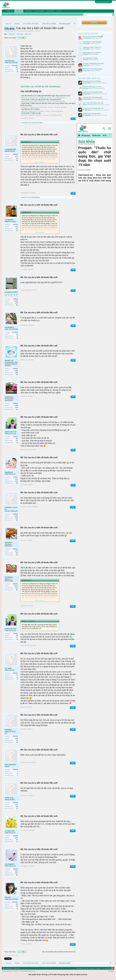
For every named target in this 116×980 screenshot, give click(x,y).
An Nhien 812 (10, 831)
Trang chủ (9, 11)
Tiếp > (24, 38)
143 (17, 334)
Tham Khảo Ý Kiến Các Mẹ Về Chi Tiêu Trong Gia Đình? (41, 100)
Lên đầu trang (106, 968)
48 (17, 675)
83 (17, 443)
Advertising (51, 11)
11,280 (16, 405)
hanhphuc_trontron (11, 508)
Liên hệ (59, 11)
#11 (73, 541)
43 (17, 908)
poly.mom (8, 542)
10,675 (16, 586)
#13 (73, 646)
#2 (73, 193)
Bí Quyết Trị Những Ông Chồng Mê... (94, 63)
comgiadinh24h (35, 123)
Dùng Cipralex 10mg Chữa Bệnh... (93, 42)
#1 (73, 119)
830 (17, 439)
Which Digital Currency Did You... (92, 53)
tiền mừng (19, 34)
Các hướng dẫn (39, 11)
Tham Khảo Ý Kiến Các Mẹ (31, 113)
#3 (73, 270)
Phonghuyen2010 (11, 292)
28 (17, 72)
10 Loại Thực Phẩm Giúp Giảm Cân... (94, 108)
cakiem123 (32, 111)
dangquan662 (33, 102)
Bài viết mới (17, 14)
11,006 (16, 371)
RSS (112, 968)
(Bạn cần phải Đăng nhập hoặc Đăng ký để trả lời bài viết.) (59, 952)
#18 (73, 831)
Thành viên (28, 11)
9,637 (16, 871)
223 (17, 160)
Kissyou (8, 897)
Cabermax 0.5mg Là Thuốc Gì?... (93, 47)
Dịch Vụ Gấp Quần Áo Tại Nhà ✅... (93, 36)
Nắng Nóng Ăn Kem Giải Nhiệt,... (92, 81)
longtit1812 (9, 397)
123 (17, 231)
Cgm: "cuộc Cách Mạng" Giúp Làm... (94, 103)
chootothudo (30, 31)
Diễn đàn (19, 11)
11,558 (16, 516)
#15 (73, 729)
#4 (73, 290)
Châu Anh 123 (33, 98)
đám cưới (28, 34)
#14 (73, 707)
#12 (73, 606)
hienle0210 (9, 577)
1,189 (16, 738)
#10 (73, 507)
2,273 (16, 156)
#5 (73, 326)
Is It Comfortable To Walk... (91, 58)
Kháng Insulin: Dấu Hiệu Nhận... (92, 114)
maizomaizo (86, 65)
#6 (73, 360)
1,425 (16, 227)
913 (17, 375)
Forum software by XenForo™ (19, 971)
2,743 (16, 551)
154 (17, 68)
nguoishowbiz (87, 83)
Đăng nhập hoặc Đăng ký (103, 2)
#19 (73, 866)
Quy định (111, 971)
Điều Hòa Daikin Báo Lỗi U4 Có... (93, 87)
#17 (73, 796)
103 (17, 742)
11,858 (16, 301)
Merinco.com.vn (88, 104)
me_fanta (8, 668)
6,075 (16, 838)
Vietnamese (17, 968)
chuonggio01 (10, 864)
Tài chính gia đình (19, 31)
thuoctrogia (86, 44)
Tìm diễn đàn (8, 14)
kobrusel (85, 60)
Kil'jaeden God (33, 107)
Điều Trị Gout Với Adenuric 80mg (92, 69)
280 (17, 904)
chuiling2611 (25, 123)
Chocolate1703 (10, 764)
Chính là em (9, 798)
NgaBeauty (9, 472)
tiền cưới (11, 34)
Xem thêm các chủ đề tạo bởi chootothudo (40, 87)
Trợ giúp (92, 968)
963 (17, 305)
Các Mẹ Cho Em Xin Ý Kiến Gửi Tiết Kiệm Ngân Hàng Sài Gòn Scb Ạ (46, 96)
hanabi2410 (9, 220)
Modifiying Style (7, 968)
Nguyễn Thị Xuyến (27, 197)
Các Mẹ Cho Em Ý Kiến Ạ (30, 109)
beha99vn (8, 730)
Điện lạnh (86, 88)
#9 (73, 485)
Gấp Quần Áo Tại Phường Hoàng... (93, 97)
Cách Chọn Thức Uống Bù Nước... (93, 92)
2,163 (16, 805)
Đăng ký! (94, 22)
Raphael (85, 54)
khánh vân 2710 (11, 432)
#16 (73, 763)
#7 (73, 397)
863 (17, 520)
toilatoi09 (31, 115)
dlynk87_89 (9, 360)
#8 (73, 450)
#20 (73, 944)
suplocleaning (87, 38)
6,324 (16, 479)
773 (17, 809)
